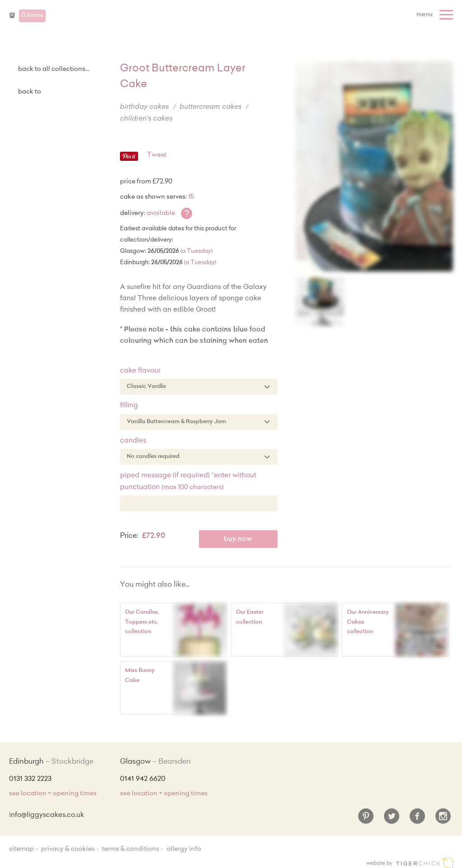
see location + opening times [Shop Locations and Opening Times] (53, 794)
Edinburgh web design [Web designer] (425, 863)
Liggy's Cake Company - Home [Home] (231, 22)
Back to (30, 92)
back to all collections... (54, 70)
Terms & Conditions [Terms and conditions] (131, 849)
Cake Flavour (140, 371)
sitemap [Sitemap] (21, 849)
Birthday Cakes (144, 107)
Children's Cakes (146, 119)
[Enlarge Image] (374, 166)
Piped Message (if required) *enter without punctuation (188, 482)
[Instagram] (443, 820)
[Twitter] (392, 820)
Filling (129, 406)
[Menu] (436, 15)
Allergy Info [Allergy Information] (184, 849)
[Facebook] (417, 820)
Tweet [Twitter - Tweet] (157, 155)
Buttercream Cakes (210, 107)
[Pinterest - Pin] (129, 159)
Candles (133, 441)
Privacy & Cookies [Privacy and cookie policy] (68, 849)
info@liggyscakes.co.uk (46, 815)
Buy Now (238, 539)
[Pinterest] (366, 820)
